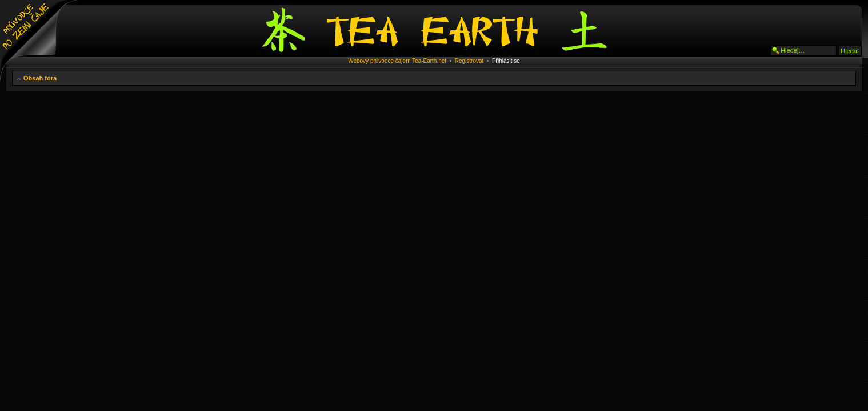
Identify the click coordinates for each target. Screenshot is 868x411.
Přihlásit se (506, 61)
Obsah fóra (40, 78)
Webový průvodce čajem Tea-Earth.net (397, 61)
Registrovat (469, 61)
